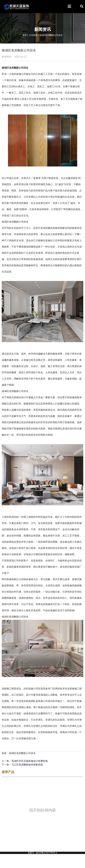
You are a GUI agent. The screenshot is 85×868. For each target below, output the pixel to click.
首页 (25, 35)
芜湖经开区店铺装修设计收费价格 (30, 761)
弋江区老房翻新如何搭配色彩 (27, 765)
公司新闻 (33, 35)
